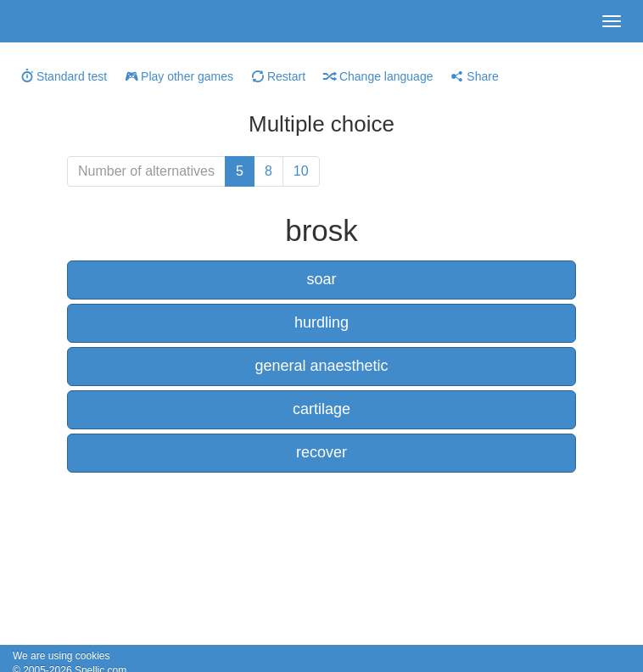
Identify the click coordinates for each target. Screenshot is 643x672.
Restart (279, 76)
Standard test (64, 76)
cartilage (321, 409)
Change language (378, 76)
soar (321, 279)
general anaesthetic (321, 366)
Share (475, 76)
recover (321, 452)
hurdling (321, 322)
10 (301, 171)
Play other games (179, 76)
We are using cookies (62, 656)
